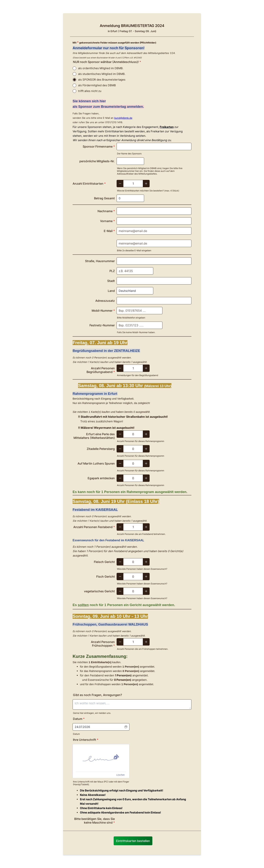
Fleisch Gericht (104, 562)
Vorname (107, 221)
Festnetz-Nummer (102, 325)
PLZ (112, 271)
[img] (101, 758)
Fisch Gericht (106, 577)
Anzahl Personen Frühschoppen (103, 644)
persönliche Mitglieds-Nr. (97, 161)
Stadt (111, 281)
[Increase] (146, 184)
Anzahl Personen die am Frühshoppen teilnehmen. (143, 649)
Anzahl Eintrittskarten (89, 184)
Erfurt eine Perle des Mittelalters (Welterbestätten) (94, 436)
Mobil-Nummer (103, 311)
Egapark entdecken (101, 478)
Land (111, 291)
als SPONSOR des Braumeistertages (102, 80)
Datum (76, 734)
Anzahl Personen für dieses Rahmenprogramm (141, 441)
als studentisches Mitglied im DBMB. (102, 74)
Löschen (121, 775)
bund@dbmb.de (123, 118)
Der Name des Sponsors (129, 154)
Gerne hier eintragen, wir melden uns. (92, 713)
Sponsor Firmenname (99, 146)
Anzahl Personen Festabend (94, 527)
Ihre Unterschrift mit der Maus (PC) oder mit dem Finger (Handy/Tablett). (101, 783)
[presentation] (144, 822)
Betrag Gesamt (104, 198)
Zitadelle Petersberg (101, 449)
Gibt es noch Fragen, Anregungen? (97, 695)
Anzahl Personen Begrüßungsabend (101, 370)
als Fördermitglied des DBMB (97, 85)
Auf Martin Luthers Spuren (96, 463)
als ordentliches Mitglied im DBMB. (101, 68)
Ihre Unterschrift (86, 740)
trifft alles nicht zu (90, 91)
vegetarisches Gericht (99, 591)
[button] (126, 727)
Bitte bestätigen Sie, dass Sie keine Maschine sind (95, 821)
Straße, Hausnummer (100, 261)
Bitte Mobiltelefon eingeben (131, 318)
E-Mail (109, 231)
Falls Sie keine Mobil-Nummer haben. (136, 332)
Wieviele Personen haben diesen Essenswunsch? (142, 569)
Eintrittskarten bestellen (133, 841)
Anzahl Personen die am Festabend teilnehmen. (141, 534)
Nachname (106, 211)
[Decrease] (120, 184)
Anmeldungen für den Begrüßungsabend (137, 375)
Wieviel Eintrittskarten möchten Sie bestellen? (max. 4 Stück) (148, 191)
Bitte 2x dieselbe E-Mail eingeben (134, 250)
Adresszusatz (105, 301)
